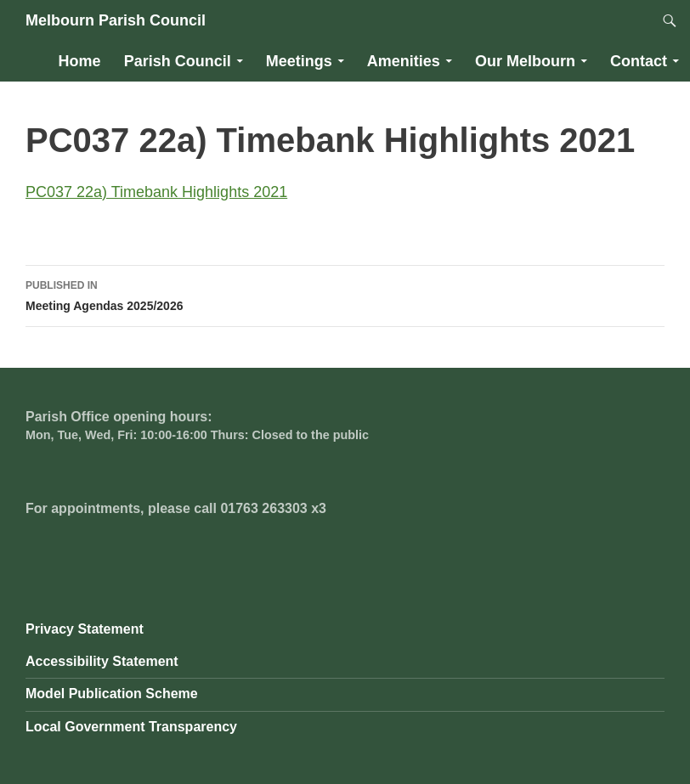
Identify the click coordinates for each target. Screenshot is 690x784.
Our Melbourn (525, 61)
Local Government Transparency (131, 727)
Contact (639, 61)
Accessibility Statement (102, 661)
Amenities (404, 61)
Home (80, 61)
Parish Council (178, 61)
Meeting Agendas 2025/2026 (345, 294)
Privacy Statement (85, 629)
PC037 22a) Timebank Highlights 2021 (156, 192)
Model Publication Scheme (112, 694)
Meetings (299, 61)
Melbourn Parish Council (116, 20)
